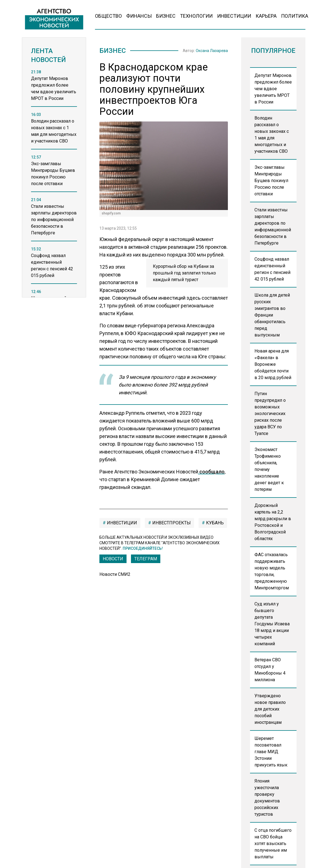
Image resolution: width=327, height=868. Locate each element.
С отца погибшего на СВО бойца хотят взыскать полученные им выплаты (273, 844)
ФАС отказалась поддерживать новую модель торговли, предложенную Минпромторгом (272, 571)
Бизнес (166, 16)
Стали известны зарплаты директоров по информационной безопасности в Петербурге (273, 226)
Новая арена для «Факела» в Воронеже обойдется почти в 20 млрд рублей (273, 364)
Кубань (214, 523)
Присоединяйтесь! (143, 548)
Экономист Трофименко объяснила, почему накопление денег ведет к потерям (269, 469)
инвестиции (121, 523)
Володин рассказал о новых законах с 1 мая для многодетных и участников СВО (272, 135)
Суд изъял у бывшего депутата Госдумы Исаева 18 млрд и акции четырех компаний (272, 624)
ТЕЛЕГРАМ (146, 559)
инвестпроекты (171, 523)
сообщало (211, 472)
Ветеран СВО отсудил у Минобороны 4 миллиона (270, 670)
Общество (108, 16)
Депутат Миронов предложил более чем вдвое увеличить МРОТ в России (273, 89)
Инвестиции (234, 16)
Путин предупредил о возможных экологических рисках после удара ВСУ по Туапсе (270, 414)
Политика (295, 16)
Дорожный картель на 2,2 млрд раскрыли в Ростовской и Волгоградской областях (273, 522)
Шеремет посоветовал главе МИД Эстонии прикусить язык (271, 752)
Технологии (196, 16)
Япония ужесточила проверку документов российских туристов (267, 798)
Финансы (139, 16)
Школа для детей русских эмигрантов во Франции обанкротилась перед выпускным (272, 315)
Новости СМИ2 (115, 574)
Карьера (266, 16)
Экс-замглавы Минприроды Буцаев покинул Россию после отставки (271, 181)
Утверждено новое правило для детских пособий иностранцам (270, 709)
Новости (113, 559)
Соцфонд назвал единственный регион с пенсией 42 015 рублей (272, 269)
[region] (54, 190)
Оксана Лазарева (212, 51)
